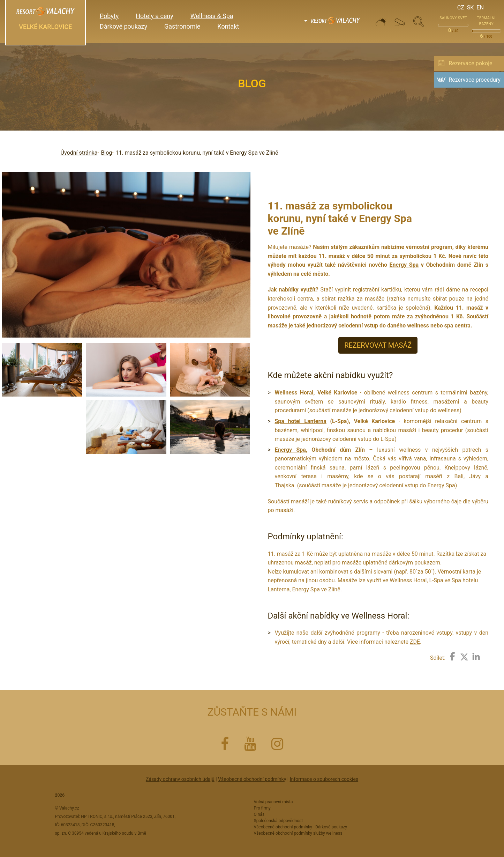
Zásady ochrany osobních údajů (180, 779)
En (480, 8)
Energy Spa (404, 265)
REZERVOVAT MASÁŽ (378, 345)
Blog (106, 153)
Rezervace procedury (475, 80)
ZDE (415, 642)
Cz (461, 8)
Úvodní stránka (79, 153)
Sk (471, 8)
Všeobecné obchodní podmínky (252, 779)
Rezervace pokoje (470, 63)
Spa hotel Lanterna (301, 421)
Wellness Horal (294, 393)
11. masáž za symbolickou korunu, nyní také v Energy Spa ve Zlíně (197, 153)
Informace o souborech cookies (324, 779)
